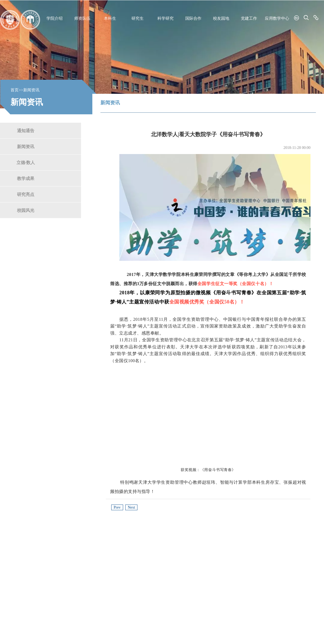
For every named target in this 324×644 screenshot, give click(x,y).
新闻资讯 (26, 146)
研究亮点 (26, 194)
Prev (117, 507)
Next (131, 507)
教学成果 (26, 178)
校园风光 (26, 210)
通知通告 (26, 130)
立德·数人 (26, 162)
